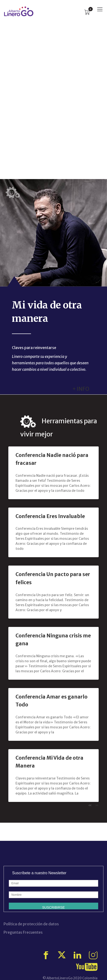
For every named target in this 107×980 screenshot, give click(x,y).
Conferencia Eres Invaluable (50, 516)
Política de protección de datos (31, 924)
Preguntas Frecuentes (23, 932)
